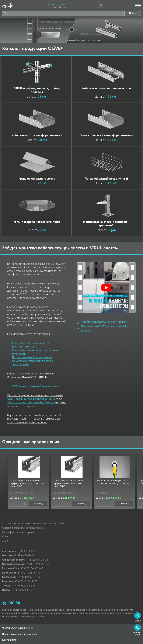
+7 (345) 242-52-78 (24, 586)
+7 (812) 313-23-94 (37, 560)
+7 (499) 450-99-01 (56, 5)
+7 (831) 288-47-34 (37, 564)
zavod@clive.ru (60, 7)
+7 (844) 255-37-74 (28, 577)
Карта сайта (9, 640)
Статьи (6, 537)
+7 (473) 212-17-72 (26, 582)
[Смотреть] (106, 288)
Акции (6, 541)
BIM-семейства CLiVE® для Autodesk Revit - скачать (103, 329)
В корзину (38, 504)
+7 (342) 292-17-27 (22, 590)
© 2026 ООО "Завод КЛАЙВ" (18, 628)
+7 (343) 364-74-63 (32, 569)
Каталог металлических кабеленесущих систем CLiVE (33, 524)
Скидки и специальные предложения (23, 528)
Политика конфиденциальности (20, 634)
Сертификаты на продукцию (19, 532)
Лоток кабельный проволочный (32, 358)
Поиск (133, 13)
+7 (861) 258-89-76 (29, 573)
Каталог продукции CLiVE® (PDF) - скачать (102, 322)
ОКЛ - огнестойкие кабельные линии (35, 387)
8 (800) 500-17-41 (27, 551)
